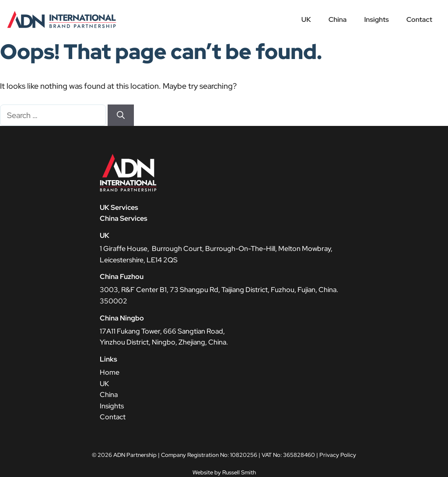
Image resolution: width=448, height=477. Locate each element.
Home (110, 372)
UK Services (119, 207)
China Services (124, 218)
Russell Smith (239, 472)
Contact (419, 19)
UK (306, 19)
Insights (376, 19)
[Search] (121, 115)
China (338, 19)
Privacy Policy (338, 455)
